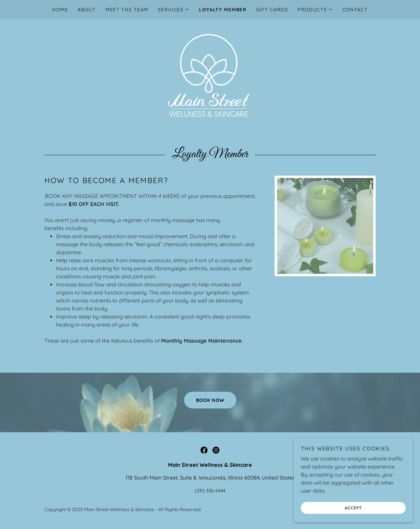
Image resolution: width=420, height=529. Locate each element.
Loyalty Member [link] (223, 10)
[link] (210, 76)
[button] (174, 10)
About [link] (87, 10)
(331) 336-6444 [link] (210, 491)
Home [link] (60, 10)
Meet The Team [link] (127, 10)
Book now (210, 400)
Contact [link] (355, 10)
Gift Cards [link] (272, 10)
